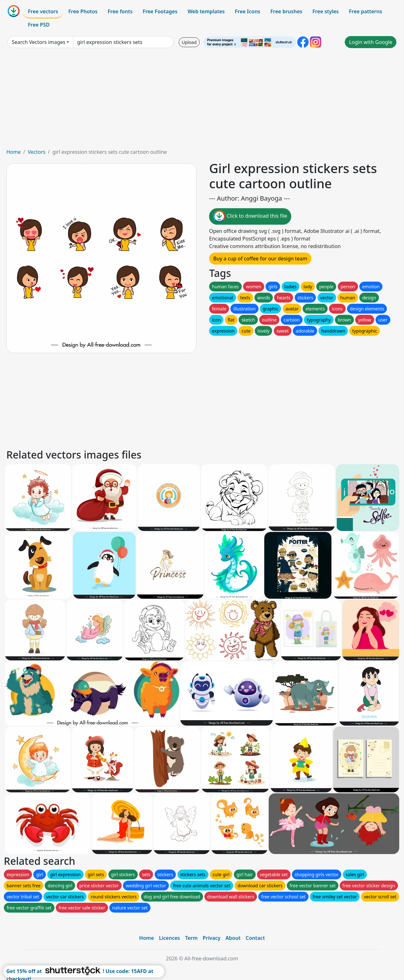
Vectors (36, 152)
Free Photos (83, 11)
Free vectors (43, 11)
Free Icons (247, 11)
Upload (189, 42)
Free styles (326, 11)
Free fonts (120, 11)
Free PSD (39, 25)
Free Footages (160, 11)
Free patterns (366, 11)
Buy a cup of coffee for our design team (260, 259)
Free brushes (286, 11)
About (233, 938)
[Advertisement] (202, 101)
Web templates (206, 11)
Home (14, 152)
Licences (170, 938)
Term (191, 938)
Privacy (212, 938)
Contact (255, 938)
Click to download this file (250, 216)
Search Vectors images (38, 42)
